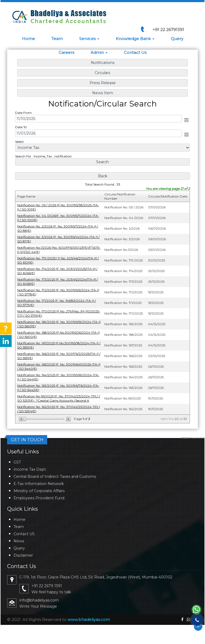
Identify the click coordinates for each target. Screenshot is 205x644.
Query (177, 39)
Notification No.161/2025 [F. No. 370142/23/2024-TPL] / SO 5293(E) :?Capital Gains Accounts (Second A (59, 396)
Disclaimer (23, 555)
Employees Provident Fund (39, 498)
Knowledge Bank (135, 39)
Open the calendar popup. (185, 122)
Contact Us (135, 52)
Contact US (24, 534)
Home (28, 39)
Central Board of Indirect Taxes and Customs (55, 476)
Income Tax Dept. (30, 469)
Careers (66, 52)
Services (89, 39)
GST (17, 462)
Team (57, 39)
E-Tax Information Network (39, 484)
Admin (99, 52)
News (19, 541)
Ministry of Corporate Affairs (39, 491)
